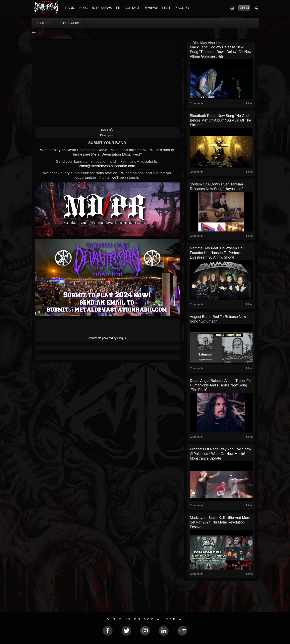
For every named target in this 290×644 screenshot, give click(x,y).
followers (70, 23)
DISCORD (182, 8)
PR (118, 8)
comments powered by (107, 338)
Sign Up (244, 8)
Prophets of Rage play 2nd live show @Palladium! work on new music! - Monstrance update (220, 454)
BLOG (84, 8)
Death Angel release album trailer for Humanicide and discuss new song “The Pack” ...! (221, 385)
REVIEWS (151, 8)
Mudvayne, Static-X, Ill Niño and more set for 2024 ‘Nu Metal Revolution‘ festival (220, 522)
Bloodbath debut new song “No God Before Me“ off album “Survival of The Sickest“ (220, 120)
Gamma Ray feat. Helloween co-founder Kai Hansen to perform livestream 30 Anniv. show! (217, 253)
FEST (166, 8)
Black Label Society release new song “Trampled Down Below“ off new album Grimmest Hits (221, 52)
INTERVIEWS (102, 8)
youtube (44, 23)
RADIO (70, 8)
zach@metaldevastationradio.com (107, 166)
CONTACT (132, 8)
